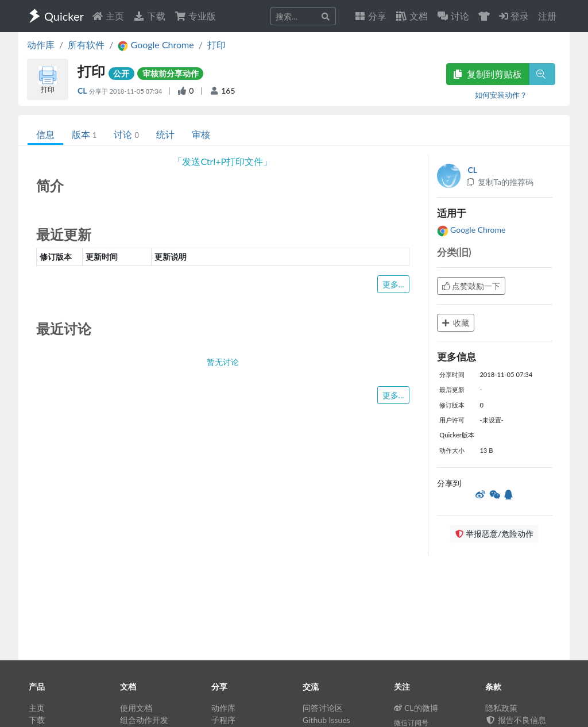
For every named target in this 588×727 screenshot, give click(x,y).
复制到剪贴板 (488, 74)
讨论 (126, 134)
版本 (84, 134)
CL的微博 (416, 708)
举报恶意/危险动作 (494, 534)
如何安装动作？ (501, 95)
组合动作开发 (144, 720)
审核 (201, 134)
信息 (45, 134)
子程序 (223, 720)
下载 (149, 16)
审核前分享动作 (171, 73)
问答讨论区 (323, 708)
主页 (108, 16)
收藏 (456, 323)
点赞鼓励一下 (471, 286)
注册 (547, 16)
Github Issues (326, 720)
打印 (216, 45)
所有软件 (86, 45)
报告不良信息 (516, 720)
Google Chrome (471, 230)
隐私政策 (501, 708)
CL (83, 91)
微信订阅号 (411, 723)
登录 (514, 16)
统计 (165, 134)
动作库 (41, 45)
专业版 (195, 16)
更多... (393, 284)
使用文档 (136, 708)
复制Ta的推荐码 (500, 182)
